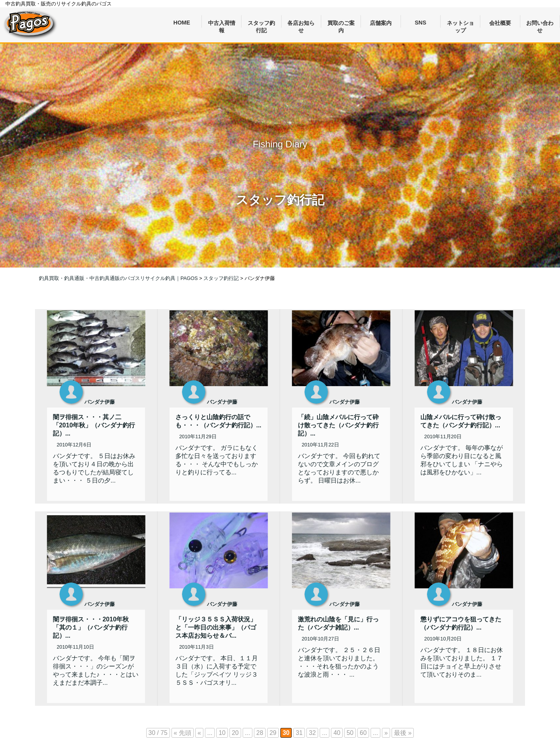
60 (363, 733)
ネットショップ (460, 24)
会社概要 (500, 23)
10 (222, 733)
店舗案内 (381, 23)
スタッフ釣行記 (261, 24)
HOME (182, 23)
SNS (421, 23)
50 (350, 733)
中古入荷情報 (222, 24)
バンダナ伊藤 (100, 402)
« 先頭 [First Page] (183, 733)
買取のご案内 (341, 24)
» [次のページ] (386, 733)
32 (312, 733)
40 (337, 733)
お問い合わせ (540, 24)
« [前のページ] (199, 733)
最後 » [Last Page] (403, 733)
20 (235, 733)
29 (273, 733)
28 (260, 733)
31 (299, 733)
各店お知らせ (301, 24)
